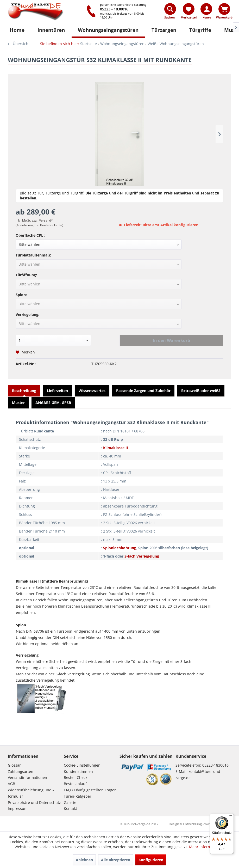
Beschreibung (24, 391)
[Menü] (231, 817)
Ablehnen (84, 860)
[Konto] (206, 9)
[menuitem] (170, 12)
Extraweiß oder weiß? (201, 391)
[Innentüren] (51, 30)
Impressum (18, 808)
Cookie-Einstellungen (82, 765)
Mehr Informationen (207, 847)
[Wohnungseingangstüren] (108, 30)
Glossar (14, 765)
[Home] (17, 30)
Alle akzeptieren (116, 860)
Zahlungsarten (21, 771)
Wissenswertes (92, 391)
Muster (18, 403)
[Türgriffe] (200, 30)
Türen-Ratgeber (78, 796)
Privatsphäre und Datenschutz (34, 802)
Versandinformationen (27, 777)
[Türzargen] (164, 30)
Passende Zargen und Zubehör (143, 391)
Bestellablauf (75, 784)
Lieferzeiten (57, 391)
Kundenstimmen (78, 771)
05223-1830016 (215, 765)
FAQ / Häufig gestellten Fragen (90, 790)
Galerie (70, 802)
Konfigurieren (151, 860)
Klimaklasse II (116, 448)
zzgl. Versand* (42, 220)
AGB (11, 784)
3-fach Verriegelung (142, 556)
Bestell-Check (76, 777)
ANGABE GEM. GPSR (53, 403)
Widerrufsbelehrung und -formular (31, 793)
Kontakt (70, 808)
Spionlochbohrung (120, 548)
